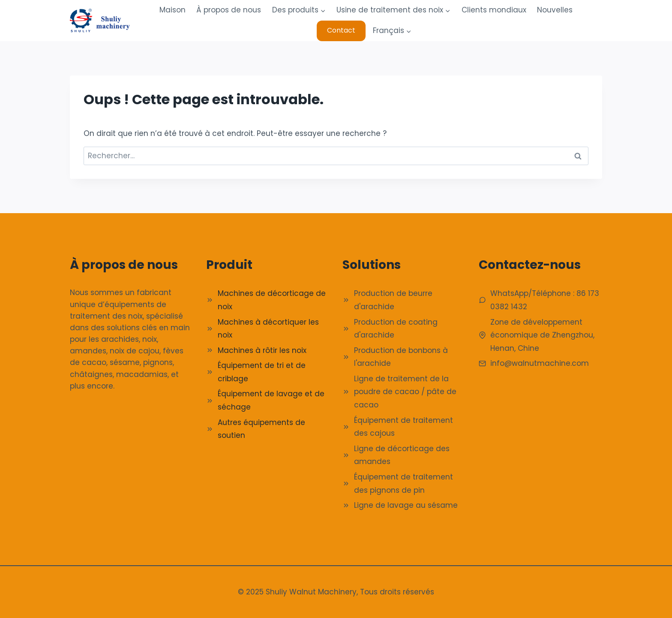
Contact (341, 30)
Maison (172, 10)
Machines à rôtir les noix (262, 350)
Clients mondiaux (494, 10)
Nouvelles (555, 10)
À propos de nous (229, 10)
